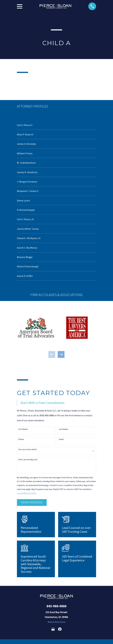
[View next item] (61, 354)
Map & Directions (57, 622)
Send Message (32, 502)
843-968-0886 (56, 606)
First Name (23, 429)
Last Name (64, 429)
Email (61, 439)
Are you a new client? (28, 449)
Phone (21, 439)
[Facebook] (60, 629)
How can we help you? (28, 460)
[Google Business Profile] (53, 629)
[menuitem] (56, 125)
